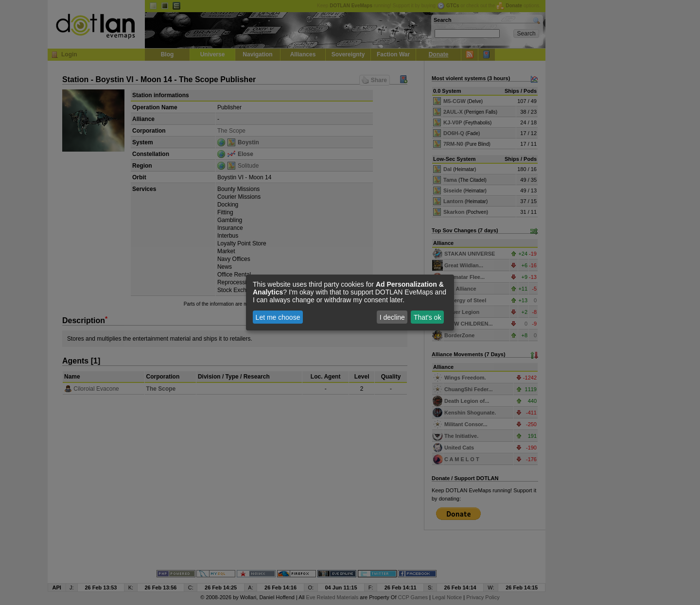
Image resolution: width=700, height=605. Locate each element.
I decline (392, 317)
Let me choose (278, 317)
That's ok (427, 317)
